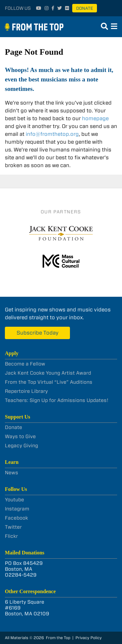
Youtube (14, 500)
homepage (95, 118)
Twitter (13, 527)
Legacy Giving (21, 446)
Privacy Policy (89, 638)
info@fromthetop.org (52, 134)
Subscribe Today (38, 333)
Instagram (17, 509)
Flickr (11, 536)
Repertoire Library (26, 391)
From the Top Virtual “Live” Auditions (49, 382)
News (12, 473)
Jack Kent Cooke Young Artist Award (48, 373)
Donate (85, 8)
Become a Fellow (25, 364)
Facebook (16, 518)
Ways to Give (20, 436)
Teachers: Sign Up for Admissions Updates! (57, 400)
